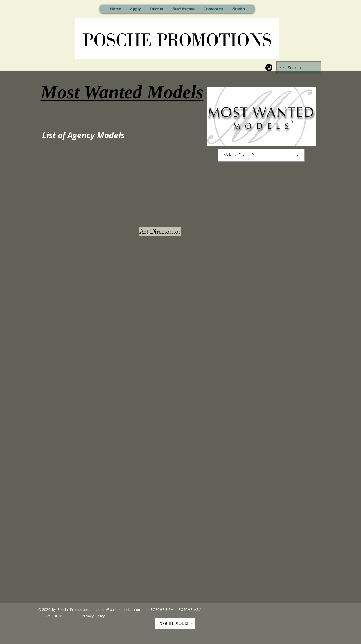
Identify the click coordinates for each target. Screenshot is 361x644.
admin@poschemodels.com (119, 609)
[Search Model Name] (298, 68)
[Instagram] (269, 68)
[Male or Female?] (261, 155)
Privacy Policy (93, 616)
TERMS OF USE (53, 616)
